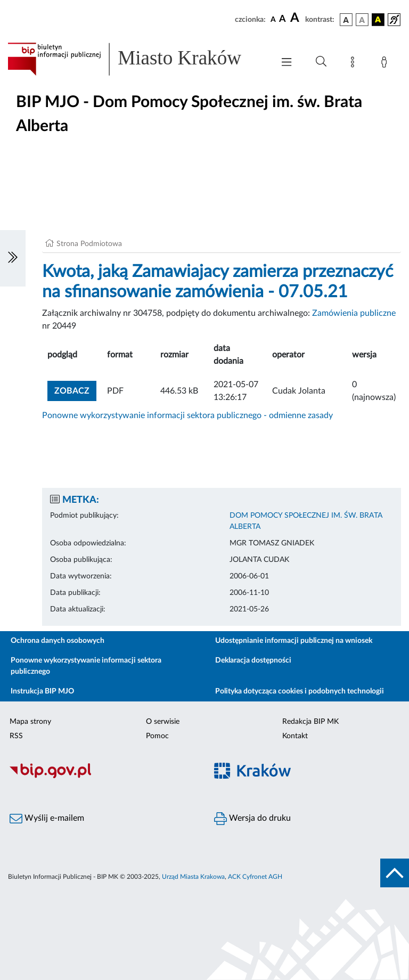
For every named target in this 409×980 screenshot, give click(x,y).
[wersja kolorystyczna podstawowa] (346, 20)
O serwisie (163, 722)
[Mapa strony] (355, 64)
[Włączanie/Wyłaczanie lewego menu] (13, 258)
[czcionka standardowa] (273, 19)
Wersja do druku (252, 819)
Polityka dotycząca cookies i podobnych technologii (300, 691)
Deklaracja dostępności (253, 660)
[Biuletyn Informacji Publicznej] (102, 777)
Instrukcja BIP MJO (42, 691)
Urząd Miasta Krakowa (193, 877)
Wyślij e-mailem (47, 819)
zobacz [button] (75, 390)
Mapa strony (30, 722)
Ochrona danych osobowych (58, 641)
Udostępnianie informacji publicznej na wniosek (294, 641)
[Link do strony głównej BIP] (135, 59)
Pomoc (157, 736)
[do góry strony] (395, 873)
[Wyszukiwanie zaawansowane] (321, 62)
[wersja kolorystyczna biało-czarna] (362, 20)
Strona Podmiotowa (89, 244)
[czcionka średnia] (283, 19)
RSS (16, 736)
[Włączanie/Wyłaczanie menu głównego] (287, 63)
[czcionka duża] (296, 18)
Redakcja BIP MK (310, 722)
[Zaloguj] (386, 64)
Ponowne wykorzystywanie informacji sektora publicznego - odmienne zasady (187, 415)
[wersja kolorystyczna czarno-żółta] (378, 20)
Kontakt (295, 736)
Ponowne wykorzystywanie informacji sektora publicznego (86, 666)
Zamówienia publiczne (354, 313)
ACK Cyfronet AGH (255, 877)
